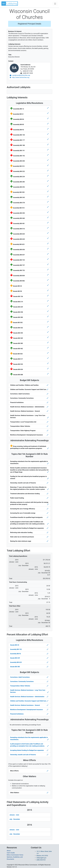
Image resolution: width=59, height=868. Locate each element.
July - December (15, 819)
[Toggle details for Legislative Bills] (48, 108)
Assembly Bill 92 (16, 654)
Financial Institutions (17, 714)
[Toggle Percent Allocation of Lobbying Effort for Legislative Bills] (48, 645)
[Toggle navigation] (55, 4)
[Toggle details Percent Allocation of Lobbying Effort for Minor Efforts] (48, 771)
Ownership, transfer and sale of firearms (23, 755)
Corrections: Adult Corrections (20, 677)
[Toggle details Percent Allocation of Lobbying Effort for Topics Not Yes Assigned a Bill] (48, 740)
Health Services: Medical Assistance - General (25, 705)
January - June (14, 815)
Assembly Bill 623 (16, 662)
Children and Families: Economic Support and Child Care (28, 701)
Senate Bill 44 (15, 645)
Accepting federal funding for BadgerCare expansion (27, 750)
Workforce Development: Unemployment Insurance (26, 710)
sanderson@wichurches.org (20, 75)
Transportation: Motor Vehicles (20, 686)
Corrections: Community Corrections (22, 681)
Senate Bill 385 (15, 667)
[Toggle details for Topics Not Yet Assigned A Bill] (48, 464)
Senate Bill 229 (15, 658)
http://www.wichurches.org (20, 77)
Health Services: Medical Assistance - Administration (27, 697)
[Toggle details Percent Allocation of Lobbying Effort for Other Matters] (48, 793)
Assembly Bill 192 (16, 649)
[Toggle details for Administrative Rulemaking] (48, 448)
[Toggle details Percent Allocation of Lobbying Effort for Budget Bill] (48, 677)
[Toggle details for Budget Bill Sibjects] (48, 385)
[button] (10, 4)
